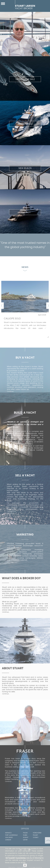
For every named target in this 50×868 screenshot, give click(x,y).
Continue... (10, 391)
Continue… (10, 562)
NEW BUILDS (25, 168)
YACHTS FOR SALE (25, 79)
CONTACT (25, 212)
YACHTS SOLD (25, 124)
